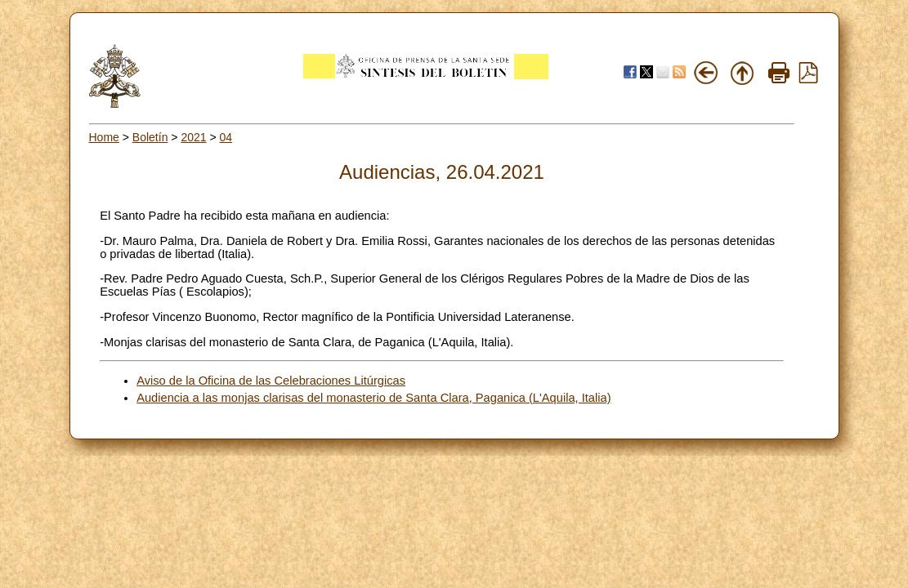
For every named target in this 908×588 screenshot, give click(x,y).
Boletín (150, 137)
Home (104, 137)
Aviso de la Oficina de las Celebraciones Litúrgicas (271, 381)
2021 (193, 137)
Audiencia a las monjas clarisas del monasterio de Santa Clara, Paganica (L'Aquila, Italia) (373, 398)
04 (226, 137)
